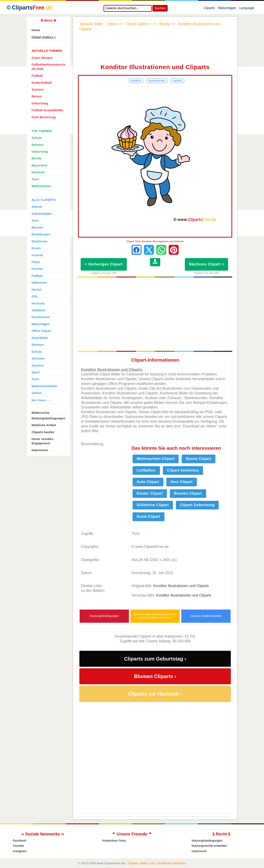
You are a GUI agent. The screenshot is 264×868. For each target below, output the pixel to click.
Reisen (37, 96)
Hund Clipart (148, 517)
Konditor (136, 81)
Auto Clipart (148, 482)
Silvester (38, 359)
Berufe (37, 158)
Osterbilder (40, 338)
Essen (36, 248)
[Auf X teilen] (149, 250)
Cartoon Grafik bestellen (206, 616)
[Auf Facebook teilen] (137, 250)
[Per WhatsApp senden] (161, 250)
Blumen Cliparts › (155, 676)
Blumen (37, 228)
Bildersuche (41, 413)
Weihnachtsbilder (45, 386)
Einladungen (41, 234)
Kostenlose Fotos (114, 840)
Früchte (37, 269)
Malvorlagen (227, 9)
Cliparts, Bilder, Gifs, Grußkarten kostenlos (157, 863)
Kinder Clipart (150, 493)
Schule (37, 138)
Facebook (20, 840)
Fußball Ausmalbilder (47, 110)
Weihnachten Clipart (156, 459)
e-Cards (37, 255)
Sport (36, 372)
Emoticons (39, 241)
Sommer (38, 90)
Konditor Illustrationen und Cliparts (181, 586)
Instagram (20, 851)
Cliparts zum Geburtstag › (155, 659)
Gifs (35, 296)
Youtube (18, 846)
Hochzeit (38, 172)
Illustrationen (157, 81)
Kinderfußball (42, 83)
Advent (37, 207)
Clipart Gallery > (44, 37)
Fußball (37, 76)
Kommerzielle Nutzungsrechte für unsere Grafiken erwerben (155, 616)
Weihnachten (41, 186)
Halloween (39, 283)
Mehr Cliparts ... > (41, 400)
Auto (35, 221)
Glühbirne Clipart (153, 505)
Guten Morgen (42, 58)
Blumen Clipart (188, 493)
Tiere (35, 179)
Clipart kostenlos (183, 470)
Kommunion (41, 317)
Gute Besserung (44, 117)
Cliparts (209, 9)
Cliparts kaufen (43, 432)
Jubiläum (38, 310)
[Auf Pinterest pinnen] (174, 250)
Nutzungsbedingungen (104, 616)
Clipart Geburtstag (197, 505)
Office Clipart (41, 331)
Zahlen (37, 393)
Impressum (40, 450)
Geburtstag (40, 103)
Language (247, 9)
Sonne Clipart (199, 459)
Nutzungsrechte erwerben (209, 846)
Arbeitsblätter (42, 214)
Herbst (37, 290)
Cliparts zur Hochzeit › (155, 694)
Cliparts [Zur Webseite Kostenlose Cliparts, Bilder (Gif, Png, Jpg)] (32, 8)
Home (36, 30)
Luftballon (146, 470)
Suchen (160, 8)
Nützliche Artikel (44, 425)
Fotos (36, 262)
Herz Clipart (182, 482)
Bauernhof (39, 165)
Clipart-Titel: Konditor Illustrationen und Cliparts (155, 241)
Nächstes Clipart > (206, 264)
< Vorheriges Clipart (104, 264)
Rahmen (38, 145)
